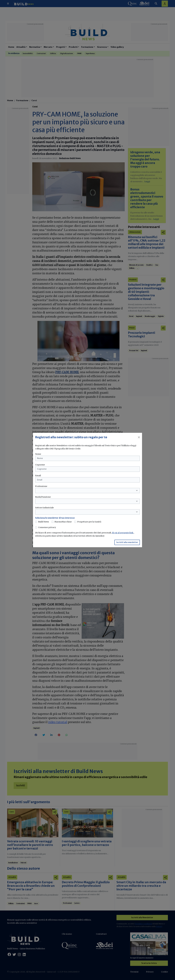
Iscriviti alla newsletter (127, 542)
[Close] (139, 437)
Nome (38, 454)
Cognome (40, 465)
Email (38, 476)
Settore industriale (44, 508)
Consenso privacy (47, 527)
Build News (44, 522)
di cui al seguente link (123, 533)
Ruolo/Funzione (43, 497)
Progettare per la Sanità (89, 522)
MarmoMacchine (63, 522)
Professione (41, 486)
